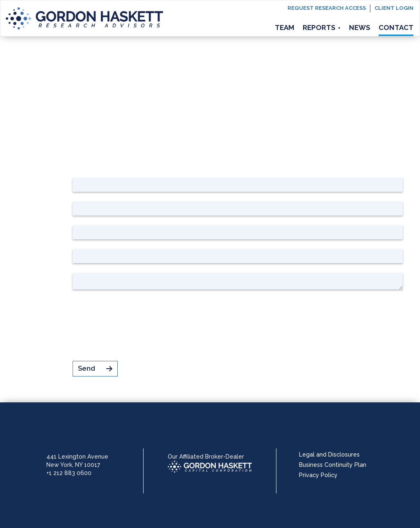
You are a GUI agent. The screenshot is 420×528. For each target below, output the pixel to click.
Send (95, 368)
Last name (48, 207)
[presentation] (135, 325)
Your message (42, 280)
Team (285, 28)
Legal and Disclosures (329, 455)
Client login (394, 8)
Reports (322, 28)
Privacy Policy (318, 475)
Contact (396, 28)
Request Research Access (327, 8)
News (360, 28)
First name (48, 184)
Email (57, 255)
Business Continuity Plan (333, 465)
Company (50, 231)
